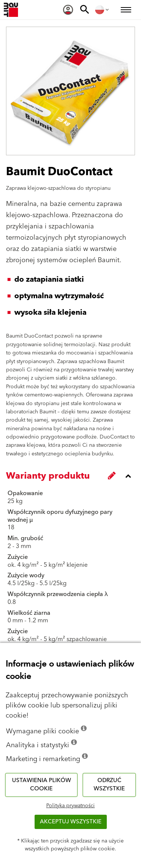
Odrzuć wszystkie (109, 785)
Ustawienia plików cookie (42, 785)
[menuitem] (68, 10)
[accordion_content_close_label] (72, 476)
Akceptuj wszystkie (71, 822)
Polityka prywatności (70, 806)
